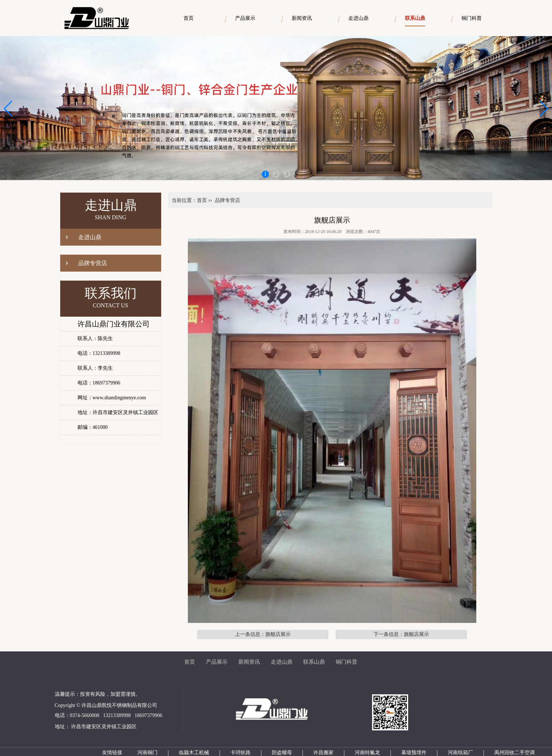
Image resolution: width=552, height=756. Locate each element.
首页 (202, 200)
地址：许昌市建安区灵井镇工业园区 (118, 412)
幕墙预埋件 (414, 753)
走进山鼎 (90, 237)
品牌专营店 (93, 263)
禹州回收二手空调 (515, 753)
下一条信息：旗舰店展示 (401, 634)
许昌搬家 (323, 753)
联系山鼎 (314, 662)
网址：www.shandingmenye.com (112, 398)
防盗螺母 (282, 753)
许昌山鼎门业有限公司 (114, 324)
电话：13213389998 (99, 353)
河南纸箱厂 (460, 753)
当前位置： (184, 200)
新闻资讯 (249, 662)
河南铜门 (147, 753)
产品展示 (217, 662)
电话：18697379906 (99, 383)
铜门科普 (346, 662)
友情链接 (112, 753)
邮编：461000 (93, 427)
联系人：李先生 (95, 368)
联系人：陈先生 (95, 339)
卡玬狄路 (240, 753)
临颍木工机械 (194, 753)
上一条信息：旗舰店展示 (263, 634)
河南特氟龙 (367, 753)
